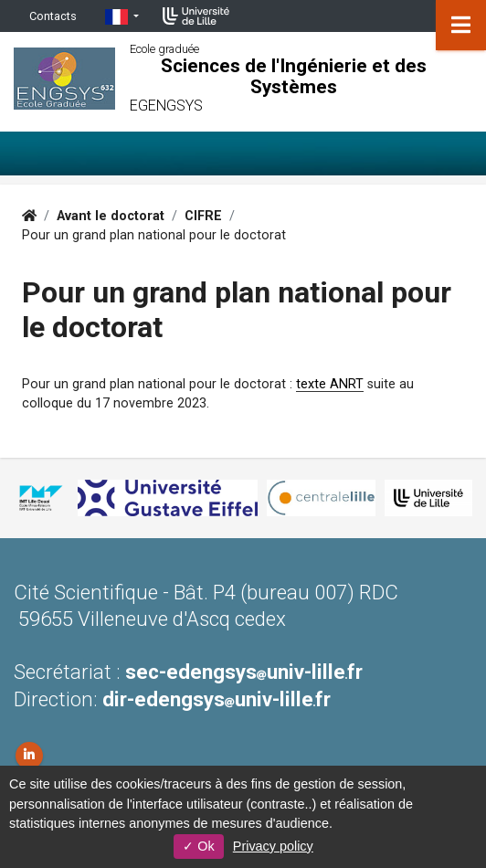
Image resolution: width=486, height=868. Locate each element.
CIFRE (203, 216)
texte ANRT (330, 384)
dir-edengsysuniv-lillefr (217, 699)
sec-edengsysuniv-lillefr (244, 672)
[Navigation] (461, 25)
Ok (198, 846)
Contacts (53, 16)
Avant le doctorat (111, 216)
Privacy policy (273, 846)
